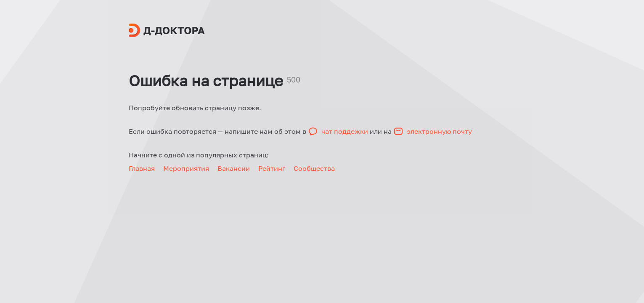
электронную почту (439, 131)
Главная (142, 168)
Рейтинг (272, 168)
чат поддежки (346, 131)
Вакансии (234, 168)
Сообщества (314, 168)
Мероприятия (186, 168)
